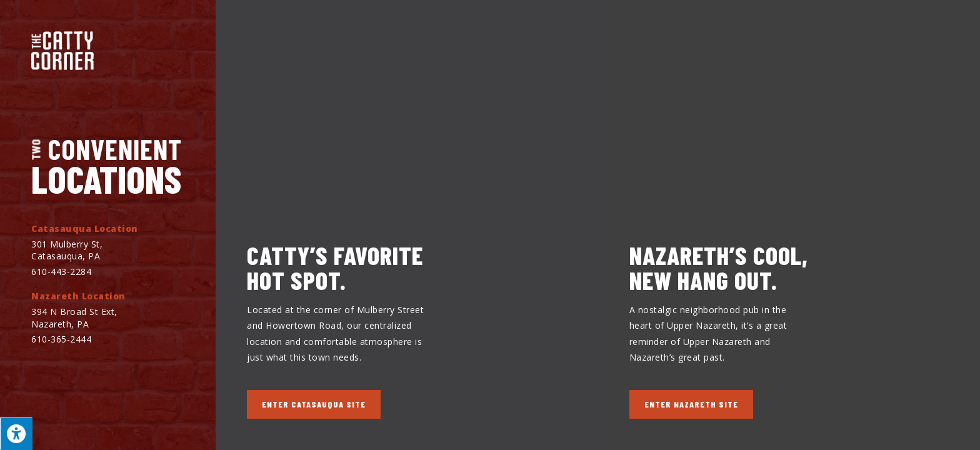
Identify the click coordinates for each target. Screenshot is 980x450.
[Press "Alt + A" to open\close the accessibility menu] (16, 434)
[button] (314, 404)
